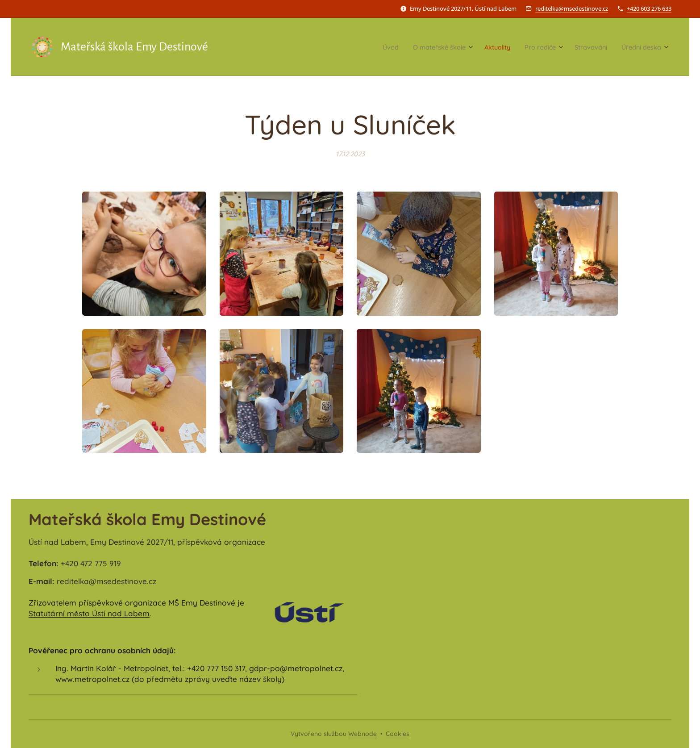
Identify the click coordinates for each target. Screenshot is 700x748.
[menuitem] (353, 47)
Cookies (398, 734)
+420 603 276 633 (649, 8)
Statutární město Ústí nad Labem (89, 613)
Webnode (362, 734)
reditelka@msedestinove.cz (572, 8)
